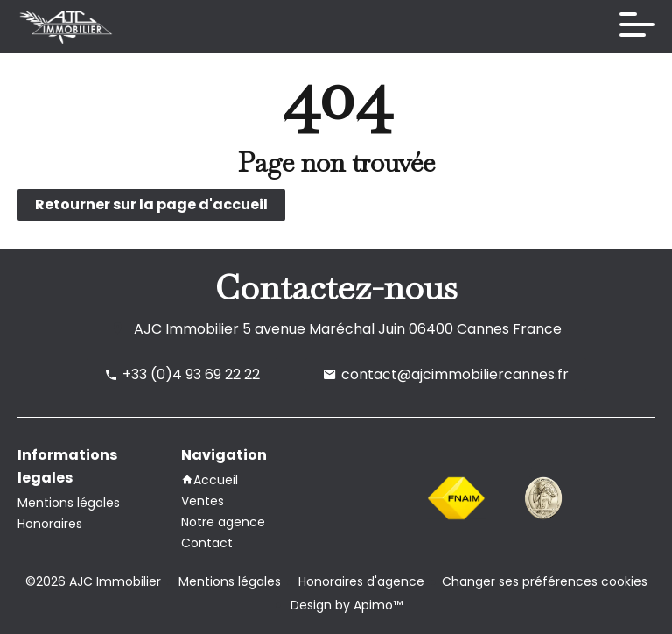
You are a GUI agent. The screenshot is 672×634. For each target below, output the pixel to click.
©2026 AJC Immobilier (93, 581)
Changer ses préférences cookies (545, 581)
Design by (345, 605)
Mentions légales (230, 581)
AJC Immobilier (186, 329)
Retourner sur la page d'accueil (151, 204)
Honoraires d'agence (361, 581)
